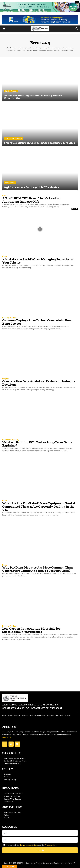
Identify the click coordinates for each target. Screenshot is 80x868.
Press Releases (10, 183)
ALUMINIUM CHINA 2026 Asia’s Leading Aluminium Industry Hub (31, 200)
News (5, 257)
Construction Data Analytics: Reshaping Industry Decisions (39, 383)
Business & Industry (11, 440)
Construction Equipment (14, 138)
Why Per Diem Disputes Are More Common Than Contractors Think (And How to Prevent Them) (38, 569)
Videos (5, 196)
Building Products (11, 91)
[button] (4, 29)
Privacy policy (51, 845)
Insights (6, 379)
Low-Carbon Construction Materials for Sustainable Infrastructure (31, 630)
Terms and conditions (29, 845)
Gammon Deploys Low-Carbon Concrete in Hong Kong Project (37, 322)
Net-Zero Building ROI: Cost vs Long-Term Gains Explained (37, 444)
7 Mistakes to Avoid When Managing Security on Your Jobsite (38, 261)
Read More (6, 737)
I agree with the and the (29, 845)
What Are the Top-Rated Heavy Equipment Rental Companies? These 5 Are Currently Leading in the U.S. (39, 506)
